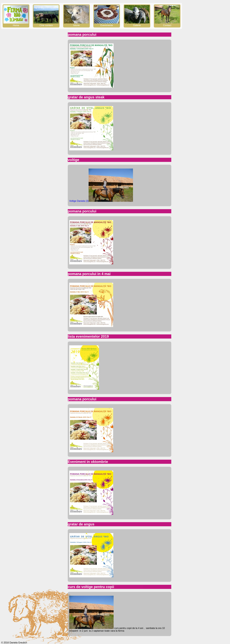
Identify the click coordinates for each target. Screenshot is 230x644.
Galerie (137, 24)
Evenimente (107, 24)
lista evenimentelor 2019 (88, 336)
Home (16, 24)
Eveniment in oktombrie (88, 462)
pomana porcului (82, 34)
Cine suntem (46, 24)
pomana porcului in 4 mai (89, 274)
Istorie (76, 24)
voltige (73, 160)
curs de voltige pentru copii (91, 587)
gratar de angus (81, 524)
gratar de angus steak (86, 97)
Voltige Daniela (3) (79, 201)
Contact (167, 24)
